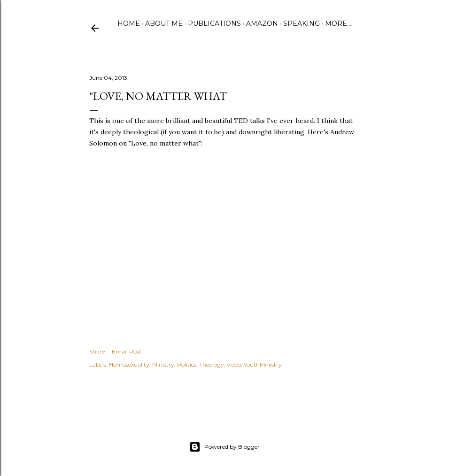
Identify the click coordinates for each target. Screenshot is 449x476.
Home (129, 23)
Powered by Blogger (224, 447)
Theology (212, 365)
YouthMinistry (263, 365)
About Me (164, 23)
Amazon (262, 23)
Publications (214, 23)
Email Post (127, 351)
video (234, 365)
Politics (187, 365)
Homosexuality (129, 365)
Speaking (302, 23)
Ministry (163, 365)
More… (338, 23)
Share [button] (97, 351)
